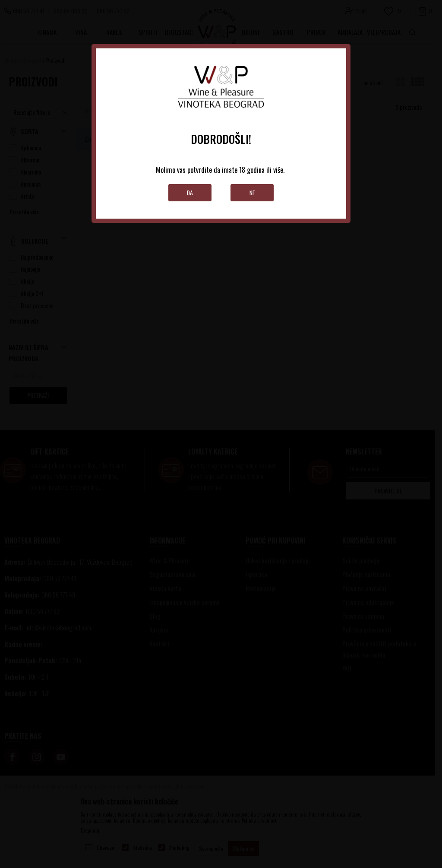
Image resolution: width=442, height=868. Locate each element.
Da (190, 192)
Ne (252, 192)
